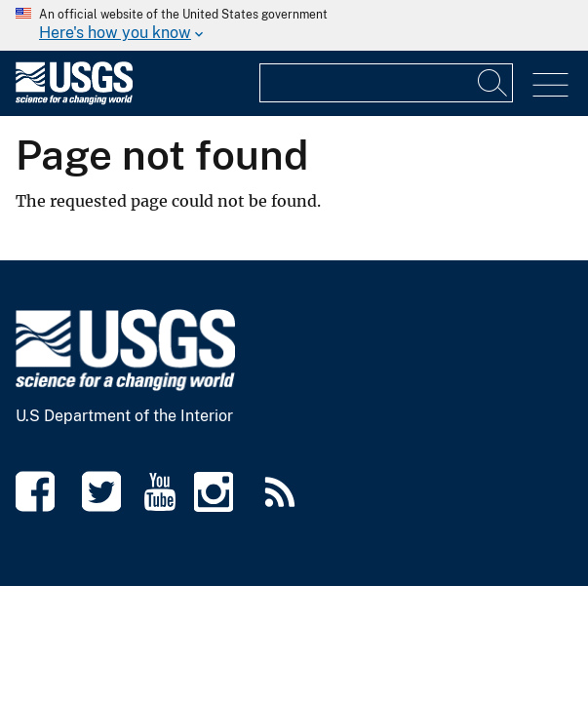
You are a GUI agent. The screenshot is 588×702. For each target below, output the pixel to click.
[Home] (74, 100)
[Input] (493, 83)
